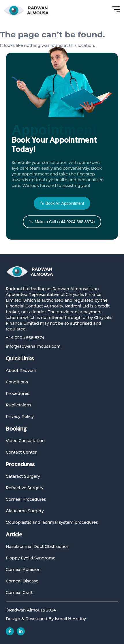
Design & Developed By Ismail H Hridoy (46, 619)
